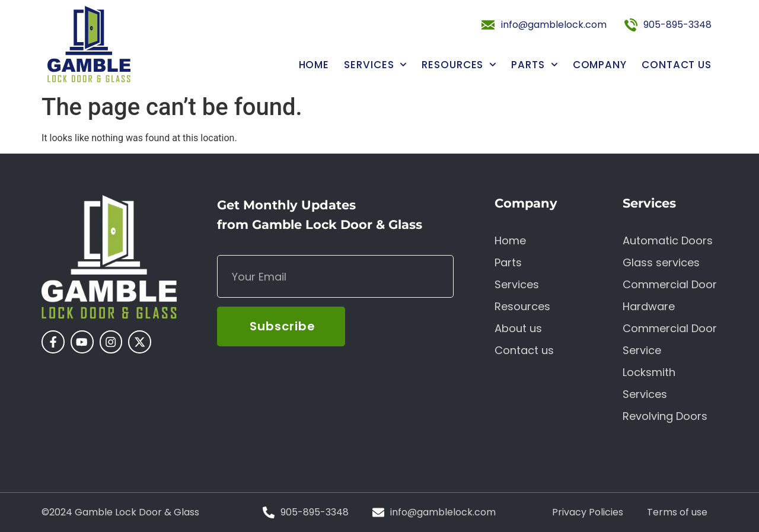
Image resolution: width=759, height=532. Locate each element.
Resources (459, 65)
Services (375, 65)
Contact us (677, 65)
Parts (534, 65)
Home (314, 65)
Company (600, 65)
